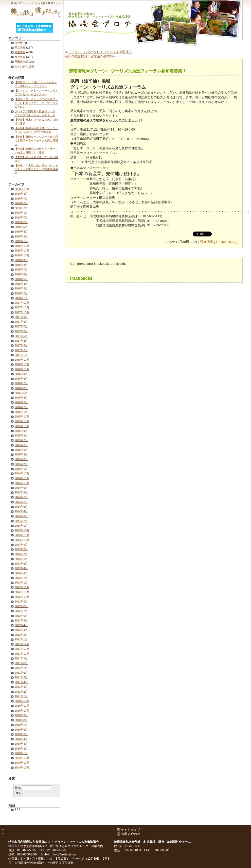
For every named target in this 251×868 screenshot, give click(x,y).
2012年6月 (21, 616)
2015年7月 (21, 440)
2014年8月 (21, 492)
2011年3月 (21, 687)
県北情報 (20, 48)
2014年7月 (21, 497)
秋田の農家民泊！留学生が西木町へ (91, 56)
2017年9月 (21, 317)
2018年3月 (21, 288)
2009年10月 (22, 768)
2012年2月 (21, 635)
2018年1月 (21, 298)
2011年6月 (21, 673)
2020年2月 (21, 208)
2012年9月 (21, 601)
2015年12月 (22, 417)
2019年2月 (21, 236)
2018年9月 (21, 260)
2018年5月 (21, 279)
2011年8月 (21, 663)
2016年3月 (21, 402)
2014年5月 (21, 507)
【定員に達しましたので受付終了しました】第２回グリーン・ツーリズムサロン (36, 103)
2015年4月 (21, 454)
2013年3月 (21, 573)
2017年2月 (21, 350)
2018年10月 (22, 255)
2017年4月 (21, 341)
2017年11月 (22, 307)
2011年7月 (21, 668)
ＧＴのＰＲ (21, 67)
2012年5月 (21, 620)
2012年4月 (21, 625)
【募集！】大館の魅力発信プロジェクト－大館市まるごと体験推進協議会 (36, 169)
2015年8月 (21, 435)
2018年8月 (21, 265)
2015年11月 (22, 421)
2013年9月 (21, 545)
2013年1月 (21, 583)
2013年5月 (21, 564)
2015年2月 (21, 464)
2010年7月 (21, 725)
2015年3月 (21, 459)
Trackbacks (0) (227, 242)
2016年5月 (21, 393)
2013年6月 (21, 559)
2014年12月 (22, 473)
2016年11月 (22, 364)
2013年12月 (22, 530)
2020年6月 (21, 203)
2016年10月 (22, 369)
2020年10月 (22, 189)
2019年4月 (21, 232)
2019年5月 (21, 227)
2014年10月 (22, 483)
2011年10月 (22, 654)
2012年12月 (22, 587)
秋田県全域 (21, 62)
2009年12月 (22, 758)
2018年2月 (21, 293)
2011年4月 (21, 682)
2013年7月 (21, 554)
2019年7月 (21, 217)
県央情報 (20, 57)
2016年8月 (21, 379)
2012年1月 (21, 639)
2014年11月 (22, 478)
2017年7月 (21, 326)
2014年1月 (21, 526)
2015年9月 (21, 431)
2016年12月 (22, 360)
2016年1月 (21, 412)
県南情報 (207, 242)
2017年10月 (22, 312)
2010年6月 (21, 730)
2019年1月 (21, 241)
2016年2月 (21, 407)
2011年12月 (22, 644)
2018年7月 (21, 269)
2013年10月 (22, 540)
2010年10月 (22, 711)
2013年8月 (21, 549)
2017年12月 (22, 303)
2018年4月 (21, 284)
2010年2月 (21, 749)
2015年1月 (21, 469)
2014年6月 (21, 502)
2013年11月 (22, 535)
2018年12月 (22, 246)
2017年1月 (21, 355)
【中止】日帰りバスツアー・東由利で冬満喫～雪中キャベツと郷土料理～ (36, 140)
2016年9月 (21, 374)
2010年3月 (21, 744)
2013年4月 (21, 568)
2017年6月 (21, 331)
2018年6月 (21, 274)
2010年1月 (21, 753)
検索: (18, 788)
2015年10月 (22, 426)
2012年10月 (22, 597)
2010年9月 (21, 715)
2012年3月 (21, 630)
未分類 (19, 43)
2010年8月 (21, 720)
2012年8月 (21, 606)
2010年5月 (21, 734)
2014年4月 (21, 511)
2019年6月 (21, 222)
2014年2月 (21, 521)
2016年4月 (21, 398)
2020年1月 (21, 213)
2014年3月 (21, 516)
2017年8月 (21, 322)
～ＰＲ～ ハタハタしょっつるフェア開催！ (100, 52)
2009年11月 (22, 763)
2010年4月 (21, 739)
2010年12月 (22, 701)
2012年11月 (22, 592)
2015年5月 (21, 450)
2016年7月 (21, 383)
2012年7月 (21, 611)
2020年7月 (21, 199)
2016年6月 (21, 388)
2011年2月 (21, 692)
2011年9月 (21, 658)
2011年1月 (21, 696)
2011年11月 (22, 649)
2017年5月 (21, 336)
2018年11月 (22, 250)
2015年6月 (21, 445)
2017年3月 (21, 345)
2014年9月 (21, 488)
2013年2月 (21, 578)
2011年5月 (21, 677)
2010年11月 (22, 706)
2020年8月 (21, 194)
